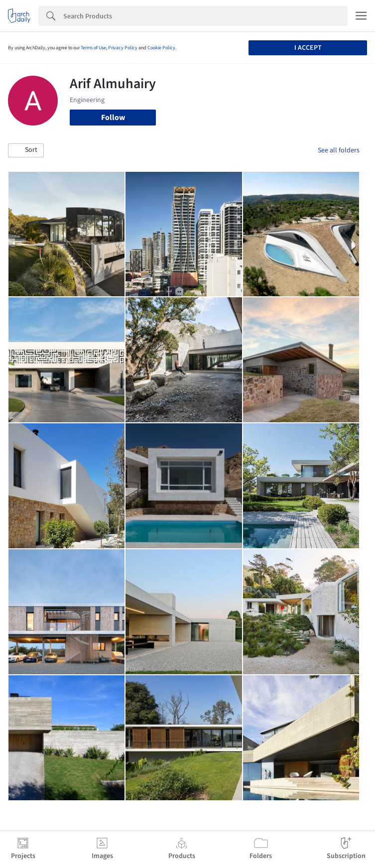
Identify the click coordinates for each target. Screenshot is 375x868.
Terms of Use (93, 48)
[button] (26, 150)
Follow (113, 118)
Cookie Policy (161, 48)
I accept (308, 48)
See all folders (339, 150)
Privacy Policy (123, 48)
